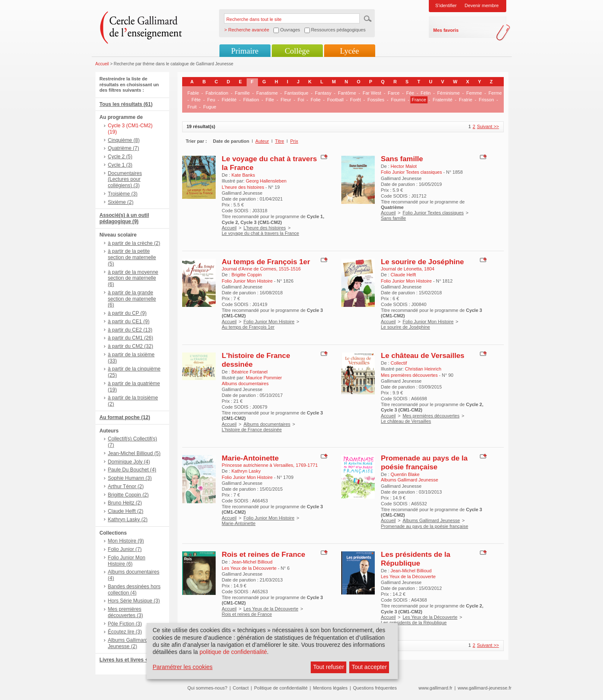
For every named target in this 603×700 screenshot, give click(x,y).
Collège (297, 51)
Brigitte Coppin (247, 275)
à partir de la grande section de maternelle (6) (132, 299)
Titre (280, 141)
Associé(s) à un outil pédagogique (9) (124, 218)
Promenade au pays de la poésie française (424, 462)
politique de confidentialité (233, 652)
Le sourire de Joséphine (423, 262)
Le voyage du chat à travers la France (261, 233)
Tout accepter (369, 667)
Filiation (251, 100)
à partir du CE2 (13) (130, 330)
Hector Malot (404, 166)
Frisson (486, 100)
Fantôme (347, 93)
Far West (372, 93)
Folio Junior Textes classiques (433, 213)
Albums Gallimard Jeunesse (431, 520)
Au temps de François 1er (266, 262)
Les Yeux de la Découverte (271, 609)
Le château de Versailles (423, 355)
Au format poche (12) (125, 417)
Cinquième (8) (124, 140)
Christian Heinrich (423, 369)
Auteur (262, 141)
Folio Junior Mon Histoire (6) (127, 561)
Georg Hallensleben (266, 181)
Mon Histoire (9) (126, 541)
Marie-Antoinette (250, 458)
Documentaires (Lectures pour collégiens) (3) (125, 180)
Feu (211, 100)
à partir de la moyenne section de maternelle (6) (133, 278)
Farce (394, 93)
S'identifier (446, 5)
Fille (270, 100)
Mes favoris (446, 30)
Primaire (245, 51)
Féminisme (448, 93)
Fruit (192, 107)
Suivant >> (488, 126)
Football (335, 100)
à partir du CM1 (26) (131, 338)
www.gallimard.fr (436, 688)
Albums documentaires (267, 424)
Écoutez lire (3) (125, 632)
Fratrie (466, 100)
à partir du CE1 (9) (129, 322)
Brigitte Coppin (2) (128, 495)
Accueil (102, 64)
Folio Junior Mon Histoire (269, 322)
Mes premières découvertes (431, 416)
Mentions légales (330, 688)
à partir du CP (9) (128, 313)
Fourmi (398, 100)
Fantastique (296, 93)
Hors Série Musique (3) (134, 601)
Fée (410, 93)
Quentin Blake (405, 474)
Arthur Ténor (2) (126, 486)
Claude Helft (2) (126, 511)
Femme (474, 93)
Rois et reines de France (264, 554)
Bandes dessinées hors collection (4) (134, 590)
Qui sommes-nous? (207, 688)
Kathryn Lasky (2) (128, 520)
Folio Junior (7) (125, 549)
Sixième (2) (121, 202)
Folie (316, 100)
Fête (196, 100)
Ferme (495, 93)
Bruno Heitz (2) (125, 503)
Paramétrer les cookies (182, 667)
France (419, 100)
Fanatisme (267, 93)
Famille (242, 93)
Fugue (210, 107)
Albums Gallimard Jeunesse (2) (128, 643)
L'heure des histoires (264, 228)
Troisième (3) (123, 194)
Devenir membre (482, 5)
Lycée (349, 51)
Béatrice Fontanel (250, 372)
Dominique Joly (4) (129, 462)
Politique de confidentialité (281, 688)
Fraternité (442, 100)
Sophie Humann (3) (130, 478)
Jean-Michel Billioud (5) (134, 453)
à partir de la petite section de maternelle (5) (132, 257)
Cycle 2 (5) (120, 157)
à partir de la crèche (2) (134, 243)
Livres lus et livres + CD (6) (132, 660)
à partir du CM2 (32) (131, 346)
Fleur (286, 100)
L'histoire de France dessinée (252, 430)
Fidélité (229, 100)
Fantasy (323, 93)
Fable (193, 93)
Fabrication (217, 93)
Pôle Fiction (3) (125, 624)
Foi (301, 100)
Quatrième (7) (124, 148)
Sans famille (402, 159)
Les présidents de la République (416, 559)
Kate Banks (243, 175)
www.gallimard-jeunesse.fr (484, 688)
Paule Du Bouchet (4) (132, 470)
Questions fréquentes (375, 688)
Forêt (356, 100)
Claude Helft (403, 275)
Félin (426, 93)
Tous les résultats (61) (126, 104)
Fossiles (376, 100)
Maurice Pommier (264, 378)
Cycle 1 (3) (120, 165)
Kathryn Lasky (246, 471)
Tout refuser (329, 667)
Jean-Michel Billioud (252, 562)
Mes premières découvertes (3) (126, 612)
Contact (241, 688)
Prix (294, 141)
